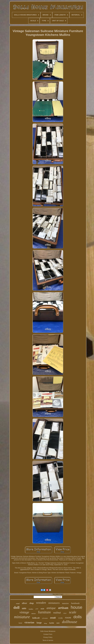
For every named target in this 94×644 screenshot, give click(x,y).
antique (51, 608)
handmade (75, 603)
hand (20, 623)
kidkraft (36, 618)
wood (18, 603)
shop (32, 603)
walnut (57, 613)
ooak (53, 618)
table (24, 608)
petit (37, 609)
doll (16, 607)
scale (73, 612)
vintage (24, 612)
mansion (65, 603)
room (68, 617)
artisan (63, 608)
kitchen (34, 613)
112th (60, 618)
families (31, 609)
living (45, 623)
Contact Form (48, 634)
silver (24, 603)
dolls (78, 617)
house (76, 607)
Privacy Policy (48, 637)
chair (65, 613)
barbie (52, 623)
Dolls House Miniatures (48, 631)
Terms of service (48, 640)
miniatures (54, 603)
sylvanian (45, 618)
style (42, 609)
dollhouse (69, 622)
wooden (41, 603)
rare (58, 623)
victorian (29, 622)
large (39, 623)
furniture (44, 612)
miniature (22, 617)
